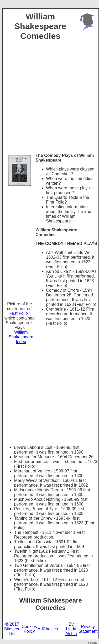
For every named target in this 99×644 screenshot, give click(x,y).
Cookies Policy (29, 629)
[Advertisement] (49, 101)
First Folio (19, 313)
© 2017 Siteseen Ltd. (12, 629)
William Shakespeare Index (21, 337)
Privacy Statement (88, 629)
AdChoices (48, 629)
